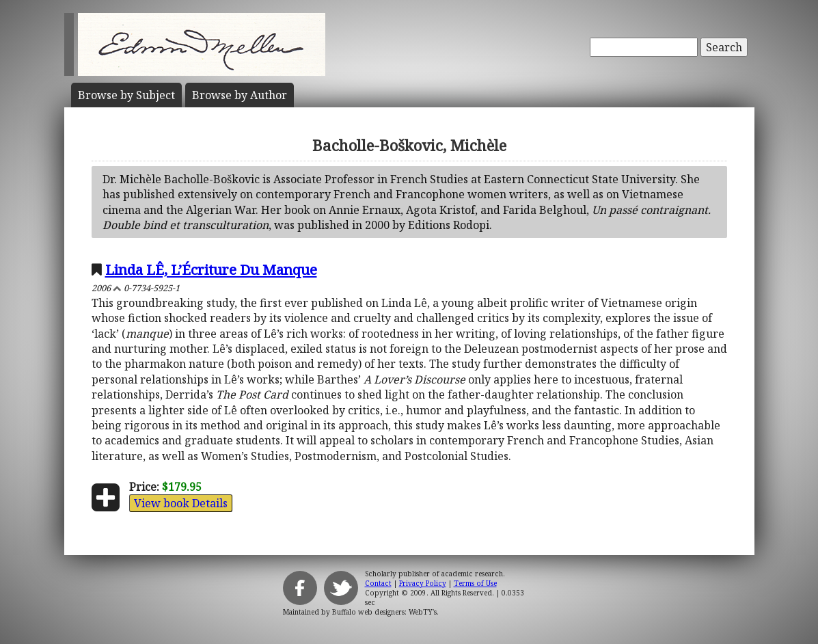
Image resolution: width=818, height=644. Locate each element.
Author (240, 95)
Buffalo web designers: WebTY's (384, 612)
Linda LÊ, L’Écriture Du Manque (211, 269)
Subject (126, 95)
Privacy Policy (423, 583)
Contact (378, 583)
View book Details (181, 503)
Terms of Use (475, 583)
